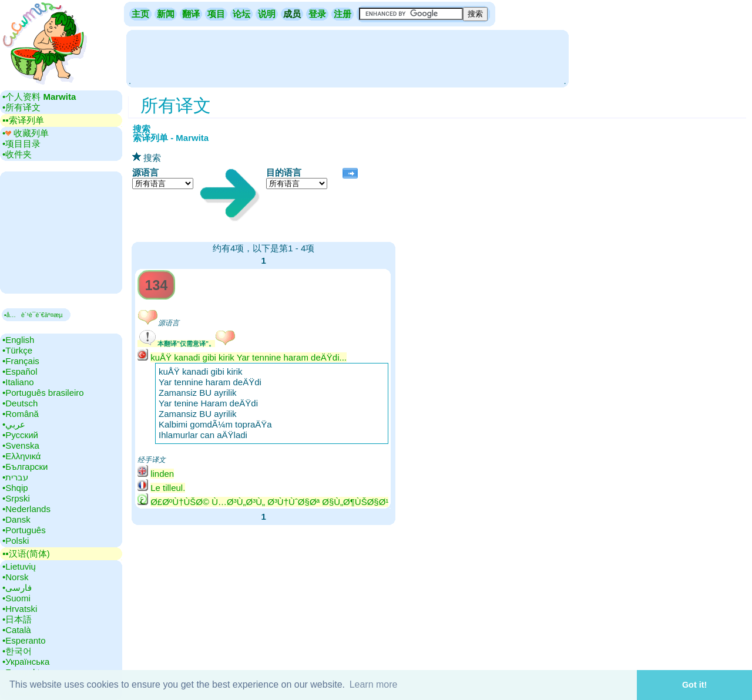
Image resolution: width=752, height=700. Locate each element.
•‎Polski (16, 541)
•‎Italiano (18, 382)
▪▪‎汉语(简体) (26, 553)
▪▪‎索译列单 (23, 120)
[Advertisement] (347, 58)
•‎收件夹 (17, 154)
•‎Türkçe (17, 350)
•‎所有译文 (21, 107)
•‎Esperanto (24, 640)
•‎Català (17, 630)
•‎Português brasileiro (43, 393)
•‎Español (20, 371)
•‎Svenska (21, 445)
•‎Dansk (16, 519)
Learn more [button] (374, 684)
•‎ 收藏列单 (26, 133)
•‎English (18, 340)
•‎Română (21, 414)
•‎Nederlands (26, 509)
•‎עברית (15, 477)
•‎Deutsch (20, 403)
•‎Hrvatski (20, 609)
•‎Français (21, 361)
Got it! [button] (694, 685)
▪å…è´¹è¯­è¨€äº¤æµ (36, 315)
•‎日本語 (17, 619)
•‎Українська (26, 662)
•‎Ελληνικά (21, 456)
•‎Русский (20, 435)
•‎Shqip (15, 488)
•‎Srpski (16, 498)
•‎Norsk (15, 577)
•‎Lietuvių (19, 566)
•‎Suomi (16, 598)
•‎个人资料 (39, 97)
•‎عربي (14, 424)
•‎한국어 (17, 651)
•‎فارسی (17, 588)
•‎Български (25, 467)
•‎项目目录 (21, 144)
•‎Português (24, 530)
